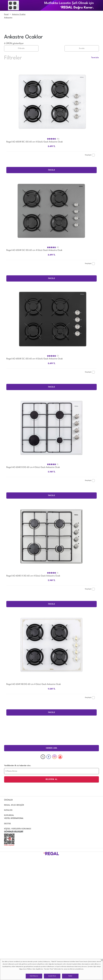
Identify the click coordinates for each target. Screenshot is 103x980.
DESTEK (7, 824)
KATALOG (8, 810)
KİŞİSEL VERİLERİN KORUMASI (18, 829)
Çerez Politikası (28, 969)
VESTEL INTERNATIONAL (14, 818)
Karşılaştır (90, 155)
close (102, 960)
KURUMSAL (9, 815)
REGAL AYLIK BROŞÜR (14, 805)
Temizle (95, 58)
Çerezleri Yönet (52, 976)
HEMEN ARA (52, 748)
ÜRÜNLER (8, 800)
